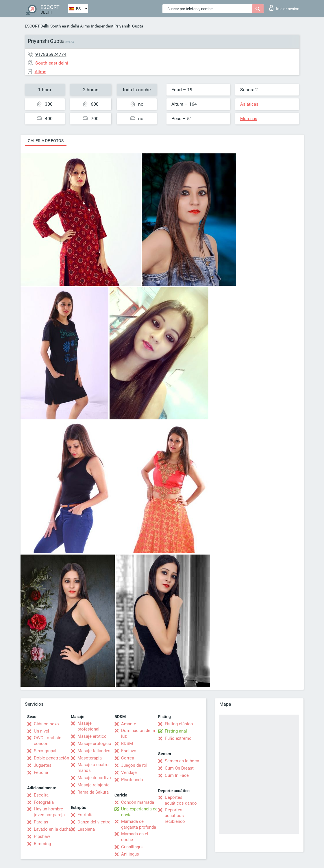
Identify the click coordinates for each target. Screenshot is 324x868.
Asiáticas (249, 104)
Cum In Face (177, 775)
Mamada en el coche (135, 837)
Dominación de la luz (138, 733)
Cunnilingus (132, 847)
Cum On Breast (179, 768)
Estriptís (86, 815)
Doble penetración (51, 758)
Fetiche (41, 772)
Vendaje (129, 772)
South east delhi (65, 26)
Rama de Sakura (93, 792)
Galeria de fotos (46, 141)
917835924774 (51, 54)
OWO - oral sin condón (48, 741)
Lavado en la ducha (52, 829)
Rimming (42, 844)
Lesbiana (86, 829)
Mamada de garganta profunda (139, 824)
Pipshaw (42, 836)
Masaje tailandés (94, 751)
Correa (128, 758)
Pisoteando (132, 780)
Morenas (249, 119)
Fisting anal (176, 731)
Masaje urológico (94, 744)
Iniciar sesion (284, 8)
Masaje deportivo (94, 778)
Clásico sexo (46, 724)
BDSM (127, 744)
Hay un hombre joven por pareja (49, 812)
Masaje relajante (94, 785)
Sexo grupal (45, 751)
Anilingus (130, 854)
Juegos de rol (134, 765)
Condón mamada (138, 802)
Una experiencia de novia (139, 812)
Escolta (41, 795)
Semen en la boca (182, 761)
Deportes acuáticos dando (181, 800)
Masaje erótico (92, 736)
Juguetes (43, 765)
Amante (129, 724)
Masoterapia (90, 758)
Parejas (41, 822)
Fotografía (44, 802)
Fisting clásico (179, 724)
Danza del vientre (94, 822)
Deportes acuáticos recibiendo (175, 816)
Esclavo (129, 751)
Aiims (85, 26)
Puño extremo (178, 738)
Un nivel (41, 731)
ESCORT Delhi (37, 26)
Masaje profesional (88, 726)
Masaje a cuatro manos (93, 768)
